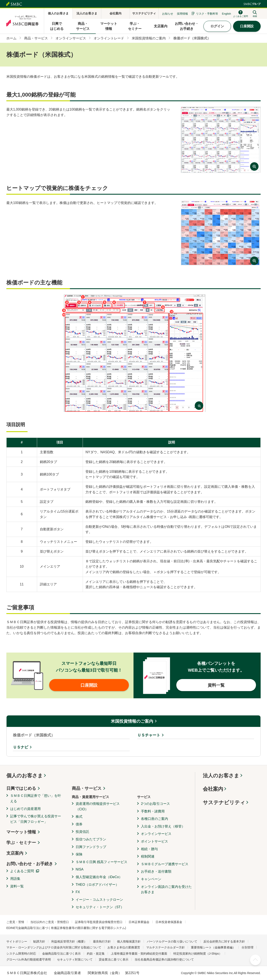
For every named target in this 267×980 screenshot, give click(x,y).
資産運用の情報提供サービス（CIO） (98, 806)
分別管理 (248, 947)
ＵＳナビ (21, 747)
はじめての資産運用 (25, 809)
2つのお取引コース (155, 804)
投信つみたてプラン (91, 839)
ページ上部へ (255, 960)
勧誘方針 (39, 941)
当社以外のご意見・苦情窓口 (50, 922)
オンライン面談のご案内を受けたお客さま (166, 889)
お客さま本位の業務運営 (124, 947)
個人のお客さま (25, 776)
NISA (80, 869)
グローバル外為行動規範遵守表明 (29, 959)
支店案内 (15, 853)
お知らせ (168, 14)
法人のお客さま (221, 776)
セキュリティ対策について (75, 959)
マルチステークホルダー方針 (165, 947)
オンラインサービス (156, 834)
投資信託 (82, 832)
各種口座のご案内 (154, 819)
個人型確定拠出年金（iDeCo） (99, 877)
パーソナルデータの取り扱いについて (172, 941)
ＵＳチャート (149, 735)
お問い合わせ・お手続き (30, 864)
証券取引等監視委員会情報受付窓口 (99, 922)
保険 (79, 854)
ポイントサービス (154, 841)
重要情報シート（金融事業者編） (213, 947)
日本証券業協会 (139, 922)
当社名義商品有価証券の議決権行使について (164, 959)
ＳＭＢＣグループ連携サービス (165, 864)
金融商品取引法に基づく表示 (61, 954)
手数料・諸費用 (153, 811)
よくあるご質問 (22, 871)
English (226, 14)
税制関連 (148, 856)
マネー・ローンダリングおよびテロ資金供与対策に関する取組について (54, 947)
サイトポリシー (17, 941)
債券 (79, 824)
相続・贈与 (149, 849)
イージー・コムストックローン (99, 900)
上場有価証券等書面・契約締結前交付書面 (139, 954)
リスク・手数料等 (207, 14)
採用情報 (182, 14)
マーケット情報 (21, 832)
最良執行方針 (102, 941)
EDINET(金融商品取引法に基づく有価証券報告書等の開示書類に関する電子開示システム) (66, 928)
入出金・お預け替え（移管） (163, 826)
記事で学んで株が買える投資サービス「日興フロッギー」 (36, 819)
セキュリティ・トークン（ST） (100, 907)
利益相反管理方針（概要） (69, 941)
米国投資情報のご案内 (132, 721)
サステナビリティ (224, 802)
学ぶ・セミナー (21, 843)
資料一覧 (17, 886)
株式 (79, 817)
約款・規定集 (96, 954)
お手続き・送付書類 (156, 871)
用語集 (15, 879)
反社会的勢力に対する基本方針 (224, 941)
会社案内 (213, 789)
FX (78, 892)
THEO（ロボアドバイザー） (97, 885)
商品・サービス (87, 788)
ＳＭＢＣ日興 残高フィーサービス (102, 862)
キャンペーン (151, 879)
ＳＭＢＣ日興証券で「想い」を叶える (36, 798)
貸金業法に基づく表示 (114, 959)
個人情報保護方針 (129, 941)
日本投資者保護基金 (169, 922)
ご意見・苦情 (15, 922)
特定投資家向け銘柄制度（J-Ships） (198, 954)
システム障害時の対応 (21, 954)
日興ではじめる (21, 788)
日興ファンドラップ (91, 847)
